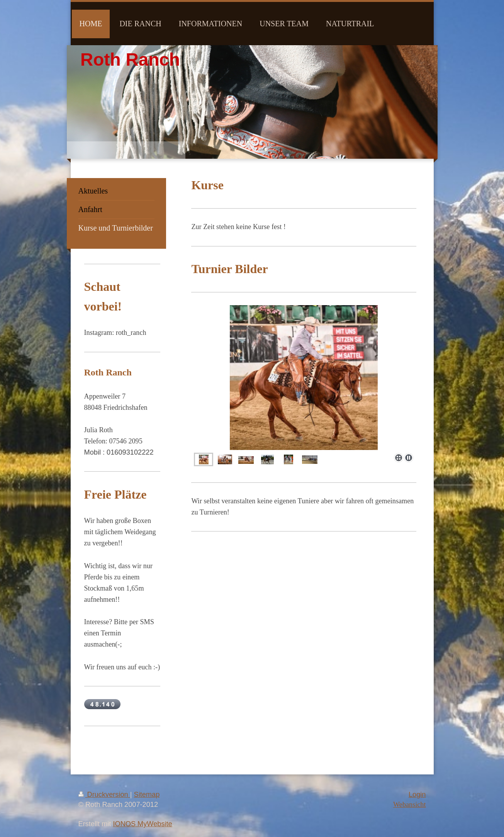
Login (417, 795)
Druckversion (104, 795)
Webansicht (409, 805)
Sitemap (147, 795)
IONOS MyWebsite (142, 824)
